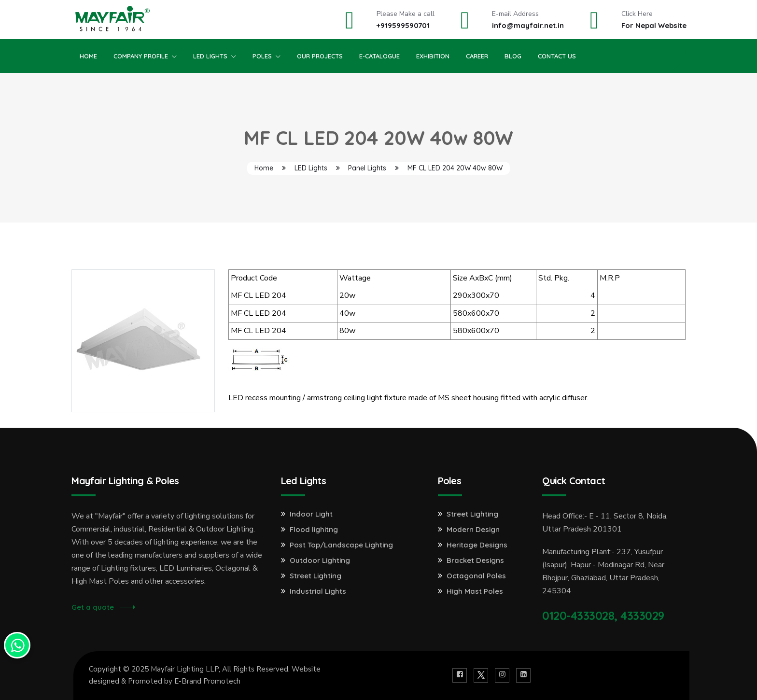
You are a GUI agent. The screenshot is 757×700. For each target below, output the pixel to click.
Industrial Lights (318, 591)
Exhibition (433, 56)
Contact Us (557, 56)
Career (477, 56)
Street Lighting (315, 576)
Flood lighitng (314, 530)
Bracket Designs (475, 560)
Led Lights (210, 56)
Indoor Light (311, 514)
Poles (262, 56)
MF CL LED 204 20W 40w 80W (455, 168)
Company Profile (141, 56)
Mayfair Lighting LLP (185, 669)
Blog (513, 56)
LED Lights (311, 168)
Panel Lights (367, 168)
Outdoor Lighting (320, 560)
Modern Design (473, 530)
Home (88, 56)
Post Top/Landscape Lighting (341, 545)
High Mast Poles (475, 591)
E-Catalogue (379, 56)
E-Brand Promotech (207, 681)
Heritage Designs (477, 545)
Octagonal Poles (476, 576)
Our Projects (320, 56)
